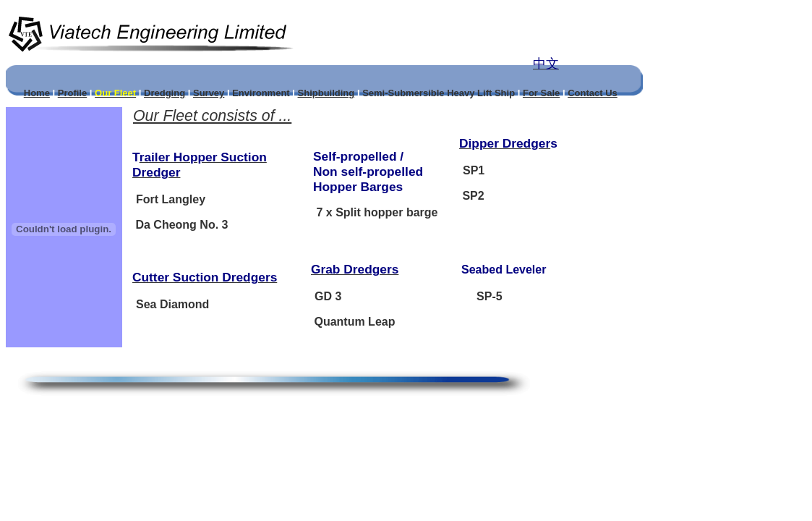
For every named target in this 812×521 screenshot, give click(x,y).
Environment (261, 93)
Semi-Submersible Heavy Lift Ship (439, 93)
